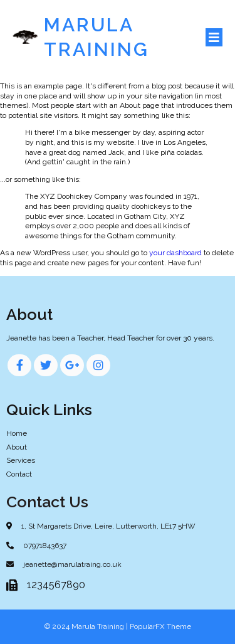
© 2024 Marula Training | (87, 626)
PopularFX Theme (160, 626)
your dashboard (175, 253)
